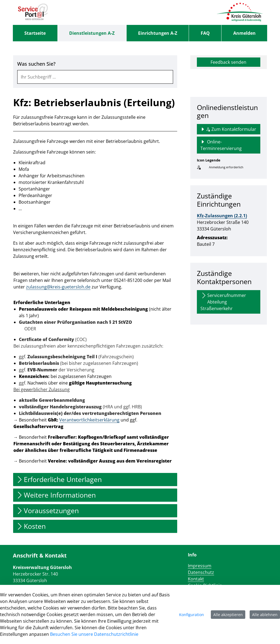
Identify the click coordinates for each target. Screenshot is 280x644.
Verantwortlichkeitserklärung (89, 420)
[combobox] (95, 77)
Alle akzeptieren (228, 615)
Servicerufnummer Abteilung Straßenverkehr (223, 302)
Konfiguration (192, 615)
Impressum (200, 566)
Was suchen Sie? (36, 64)
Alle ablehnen (265, 615)
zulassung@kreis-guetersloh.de (58, 287)
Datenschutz (201, 572)
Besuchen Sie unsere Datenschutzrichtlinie (94, 634)
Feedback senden (228, 62)
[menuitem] (35, 33)
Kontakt (196, 579)
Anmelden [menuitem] (244, 33)
